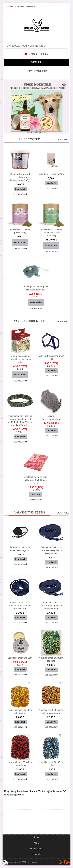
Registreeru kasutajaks (25, 6)
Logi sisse (9, 6)
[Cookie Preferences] (5, 863)
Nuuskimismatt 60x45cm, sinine (51, 764)
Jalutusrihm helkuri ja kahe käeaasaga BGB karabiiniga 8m (51, 606)
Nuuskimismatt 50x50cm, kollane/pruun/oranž (51, 711)
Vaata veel (63, 140)
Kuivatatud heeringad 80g (51, 174)
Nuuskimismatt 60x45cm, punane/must (20, 764)
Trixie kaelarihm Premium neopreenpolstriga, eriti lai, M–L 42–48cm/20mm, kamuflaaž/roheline (20, 421)
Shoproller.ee (65, 862)
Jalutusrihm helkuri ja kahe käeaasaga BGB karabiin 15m (20, 606)
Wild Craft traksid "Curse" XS (51, 357)
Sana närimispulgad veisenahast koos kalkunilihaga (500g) (20, 177)
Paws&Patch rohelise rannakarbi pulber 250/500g (51, 232)
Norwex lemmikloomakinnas (51, 417)
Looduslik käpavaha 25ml (20, 658)
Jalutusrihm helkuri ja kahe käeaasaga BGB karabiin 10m (51, 550)
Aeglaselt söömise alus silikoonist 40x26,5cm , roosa (36, 480)
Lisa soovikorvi (20, 194)
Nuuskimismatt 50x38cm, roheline (51, 659)
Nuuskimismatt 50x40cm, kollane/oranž (20, 711)
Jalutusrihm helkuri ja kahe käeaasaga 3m (20, 549)
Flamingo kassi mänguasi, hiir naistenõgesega (36, 288)
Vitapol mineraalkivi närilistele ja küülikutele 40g (20, 359)
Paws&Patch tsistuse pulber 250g (20, 231)
